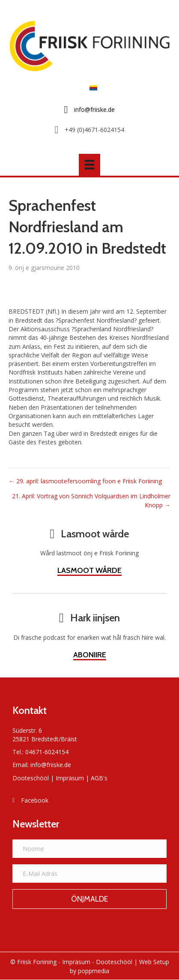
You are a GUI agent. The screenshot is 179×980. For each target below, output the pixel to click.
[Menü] (89, 165)
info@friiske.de (51, 765)
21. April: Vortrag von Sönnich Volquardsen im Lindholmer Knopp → (91, 500)
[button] (89, 899)
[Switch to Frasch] (91, 87)
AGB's (99, 778)
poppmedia (94, 971)
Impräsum (70, 778)
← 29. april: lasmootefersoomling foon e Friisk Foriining (85, 481)
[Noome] (89, 849)
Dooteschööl (31, 778)
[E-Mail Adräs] (89, 874)
